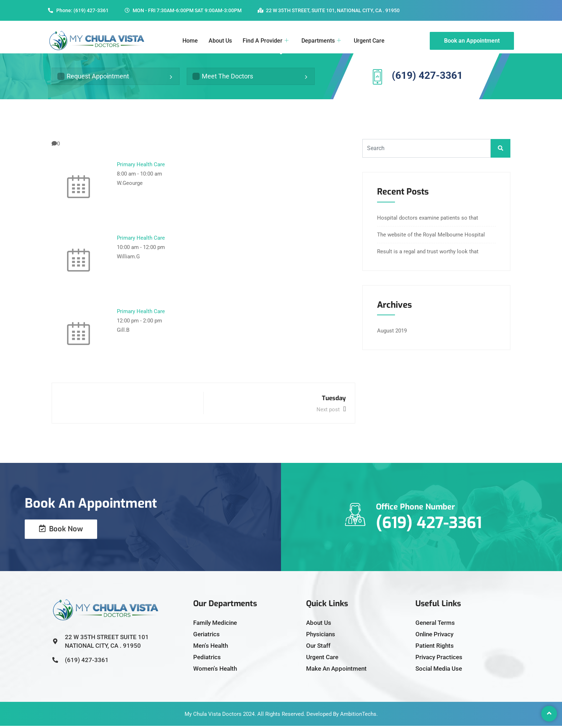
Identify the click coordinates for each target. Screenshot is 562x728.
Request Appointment (93, 77)
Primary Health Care (141, 167)
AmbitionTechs (358, 716)
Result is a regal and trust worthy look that (428, 254)
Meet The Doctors (223, 77)
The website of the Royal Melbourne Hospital (431, 237)
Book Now (61, 531)
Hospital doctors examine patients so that (428, 220)
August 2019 (392, 333)
